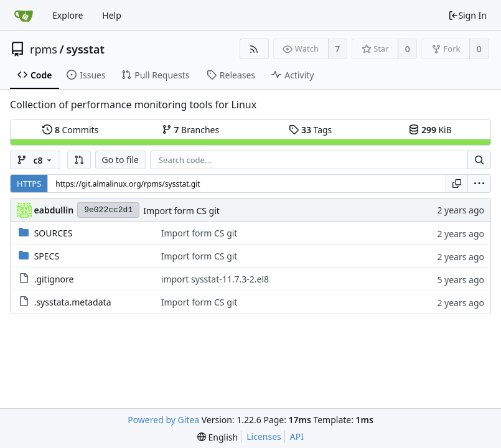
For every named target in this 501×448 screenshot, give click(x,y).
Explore (68, 15)
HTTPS (29, 184)
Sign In (467, 15)
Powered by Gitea (163, 420)
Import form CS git (181, 211)
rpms (44, 49)
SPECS (47, 256)
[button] (79, 160)
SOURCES (54, 233)
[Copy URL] (457, 184)
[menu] (479, 184)
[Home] (24, 16)
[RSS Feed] (254, 49)
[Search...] (479, 160)
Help (112, 15)
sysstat (85, 49)
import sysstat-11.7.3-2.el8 (215, 279)
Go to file (120, 160)
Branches (190, 130)
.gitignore (54, 279)
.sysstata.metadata (73, 302)
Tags (310, 130)
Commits (70, 130)
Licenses (264, 436)
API (297, 436)
